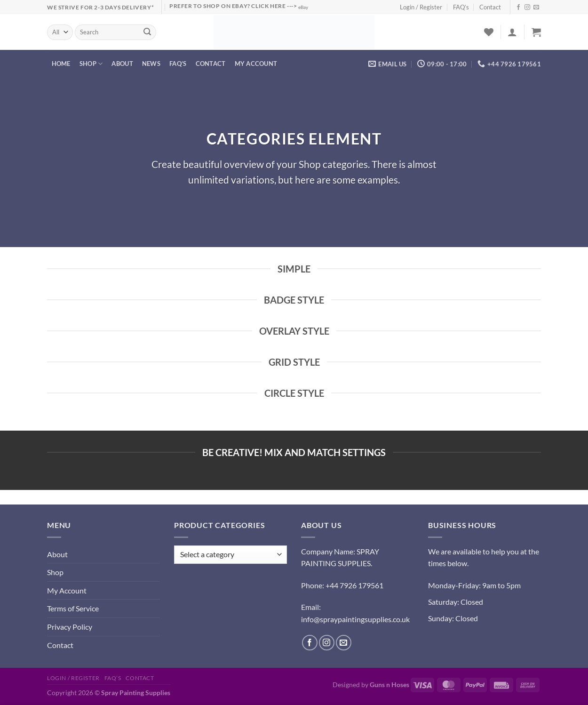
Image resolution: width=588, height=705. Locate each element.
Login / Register (421, 7)
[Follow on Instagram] (527, 8)
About (122, 64)
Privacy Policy (70, 627)
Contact (490, 7)
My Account (67, 590)
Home (61, 64)
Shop (91, 64)
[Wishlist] (489, 32)
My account (256, 64)
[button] (512, 32)
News (151, 64)
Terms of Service (73, 608)
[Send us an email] (536, 8)
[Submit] (148, 32)
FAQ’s (461, 7)
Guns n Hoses (389, 685)
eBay (303, 7)
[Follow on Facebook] (518, 8)
